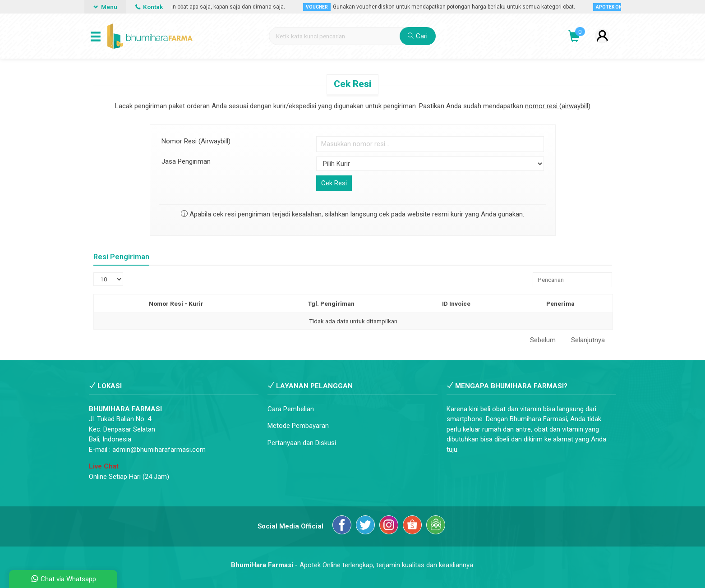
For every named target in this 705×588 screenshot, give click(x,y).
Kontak (149, 7)
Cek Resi (352, 84)
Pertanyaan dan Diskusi (302, 443)
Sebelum (543, 340)
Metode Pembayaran (298, 426)
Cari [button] (418, 36)
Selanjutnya (588, 340)
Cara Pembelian (291, 409)
